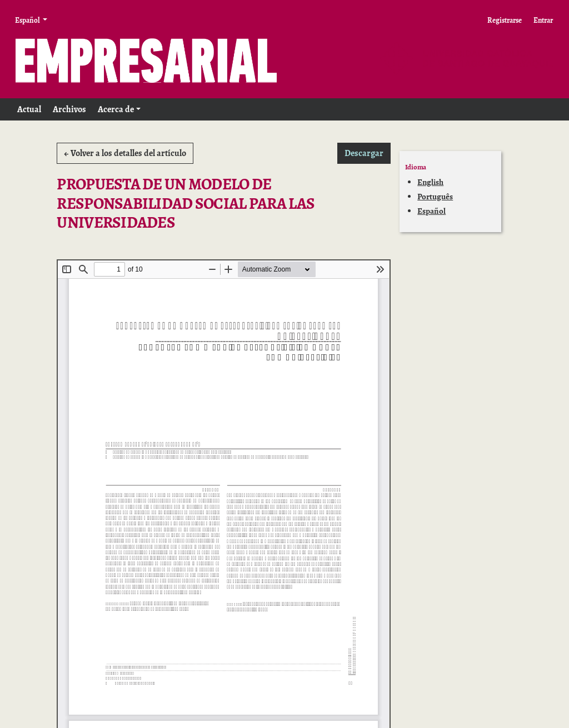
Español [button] (28, 20)
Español (431, 211)
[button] (119, 109)
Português (435, 197)
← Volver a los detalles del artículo (125, 153)
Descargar (368, 153)
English (430, 182)
